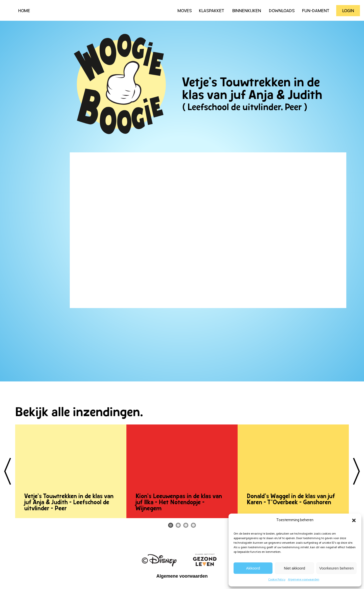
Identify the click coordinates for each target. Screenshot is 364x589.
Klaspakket (212, 11)
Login (348, 11)
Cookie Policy (277, 580)
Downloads (282, 11)
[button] (354, 520)
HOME (24, 11)
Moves (185, 11)
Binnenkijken (247, 11)
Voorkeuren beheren (336, 568)
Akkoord (253, 568)
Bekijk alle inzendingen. (79, 413)
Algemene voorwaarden (304, 580)
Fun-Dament (316, 11)
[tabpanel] (71, 471)
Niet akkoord (294, 568)
